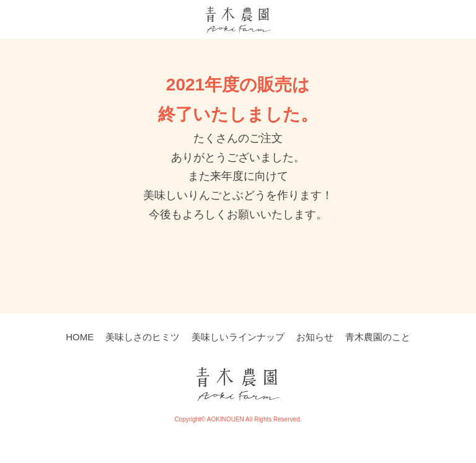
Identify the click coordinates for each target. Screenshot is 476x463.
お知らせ (315, 337)
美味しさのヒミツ (143, 337)
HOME (80, 337)
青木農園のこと (378, 337)
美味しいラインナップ (238, 337)
